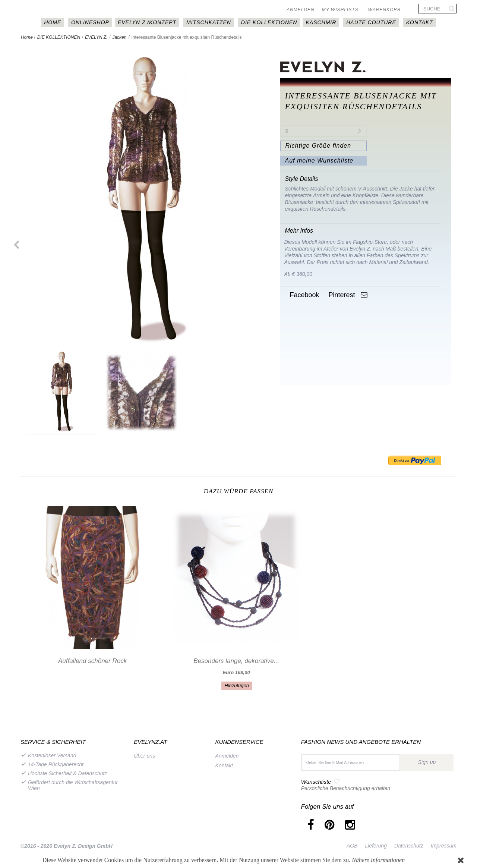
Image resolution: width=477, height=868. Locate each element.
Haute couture (371, 22)
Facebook (303, 295)
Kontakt (420, 22)
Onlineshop (90, 22)
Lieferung (376, 846)
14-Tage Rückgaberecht (56, 764)
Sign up (427, 762)
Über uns (144, 756)
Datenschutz (409, 846)
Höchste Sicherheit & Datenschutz (67, 773)
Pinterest (341, 295)
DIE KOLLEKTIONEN (269, 22)
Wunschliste (316, 782)
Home (27, 37)
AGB (352, 846)
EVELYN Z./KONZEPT (147, 22)
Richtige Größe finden (318, 146)
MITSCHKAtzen (209, 22)
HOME (53, 22)
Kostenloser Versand (52, 755)
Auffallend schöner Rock (92, 661)
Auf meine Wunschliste (319, 161)
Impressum (444, 846)
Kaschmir (321, 22)
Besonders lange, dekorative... (236, 661)
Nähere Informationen (378, 860)
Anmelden (301, 10)
